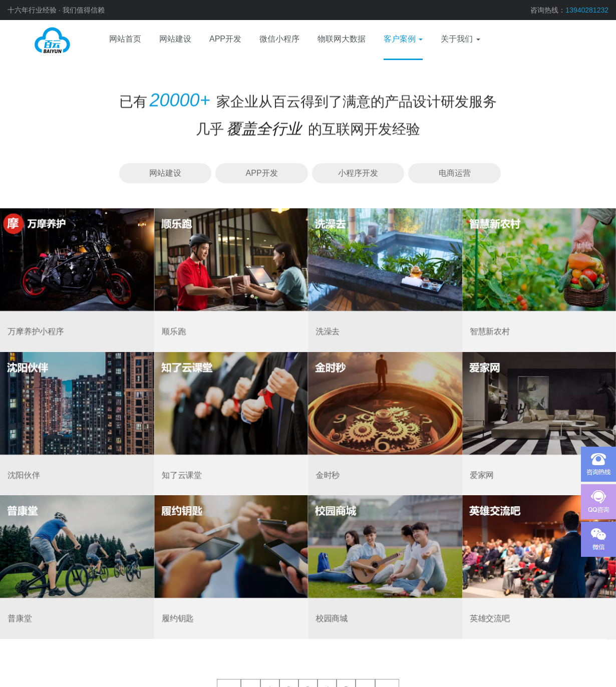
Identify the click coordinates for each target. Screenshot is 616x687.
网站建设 (165, 173)
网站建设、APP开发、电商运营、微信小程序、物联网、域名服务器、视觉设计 (38, 40)
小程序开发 (358, 173)
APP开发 (262, 173)
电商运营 (455, 173)
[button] (403, 40)
